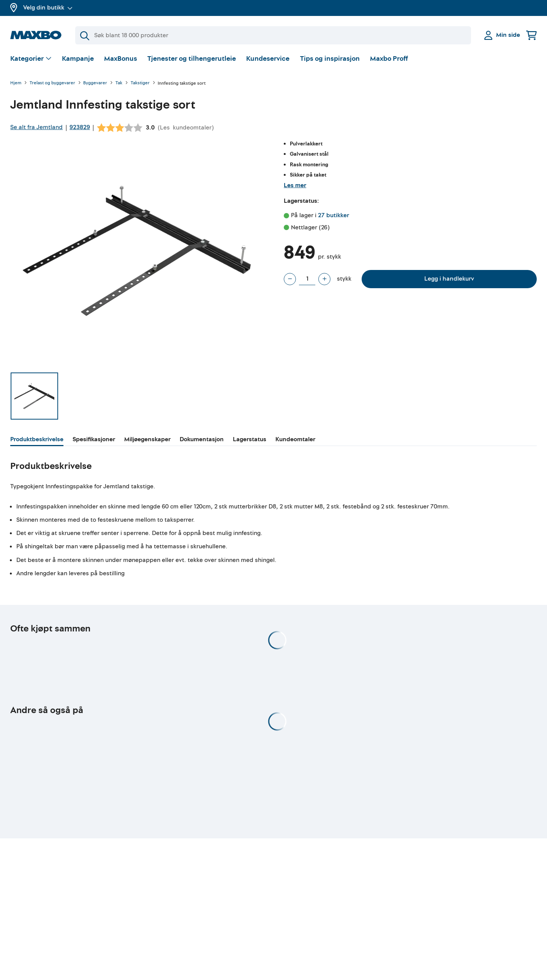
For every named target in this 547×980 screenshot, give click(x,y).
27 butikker (334, 215)
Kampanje (78, 59)
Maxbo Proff (389, 59)
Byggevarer (95, 83)
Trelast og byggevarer (52, 83)
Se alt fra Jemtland (36, 127)
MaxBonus (121, 59)
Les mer (295, 185)
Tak (119, 83)
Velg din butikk (48, 8)
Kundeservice (268, 59)
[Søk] (273, 35)
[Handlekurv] (531, 35)
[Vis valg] (31, 59)
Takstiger (140, 83)
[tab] (37, 440)
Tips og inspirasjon (330, 59)
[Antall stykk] (307, 279)
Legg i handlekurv (449, 279)
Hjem (16, 83)
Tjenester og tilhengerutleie (192, 59)
